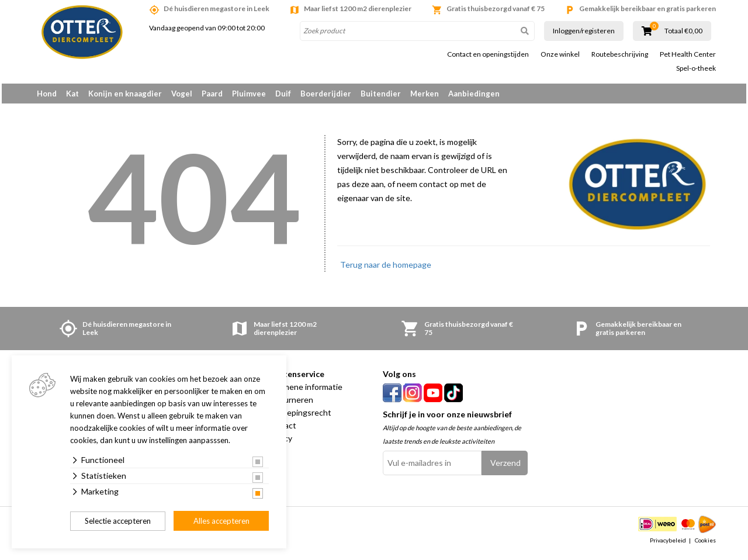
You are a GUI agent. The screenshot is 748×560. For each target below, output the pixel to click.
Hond (47, 94)
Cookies (705, 545)
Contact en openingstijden (488, 54)
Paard (212, 94)
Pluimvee (249, 94)
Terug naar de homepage (386, 269)
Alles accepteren (221, 521)
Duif (283, 94)
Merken (425, 94)
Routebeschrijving (620, 54)
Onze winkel (560, 54)
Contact (281, 429)
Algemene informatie (304, 391)
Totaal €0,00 (683, 31)
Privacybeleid (668, 545)
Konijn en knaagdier (125, 94)
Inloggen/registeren (584, 31)
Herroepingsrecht (299, 416)
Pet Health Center (688, 54)
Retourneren (290, 404)
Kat (72, 94)
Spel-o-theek (696, 68)
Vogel (182, 94)
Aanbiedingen (474, 94)
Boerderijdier (326, 94)
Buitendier (381, 94)
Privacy (279, 442)
